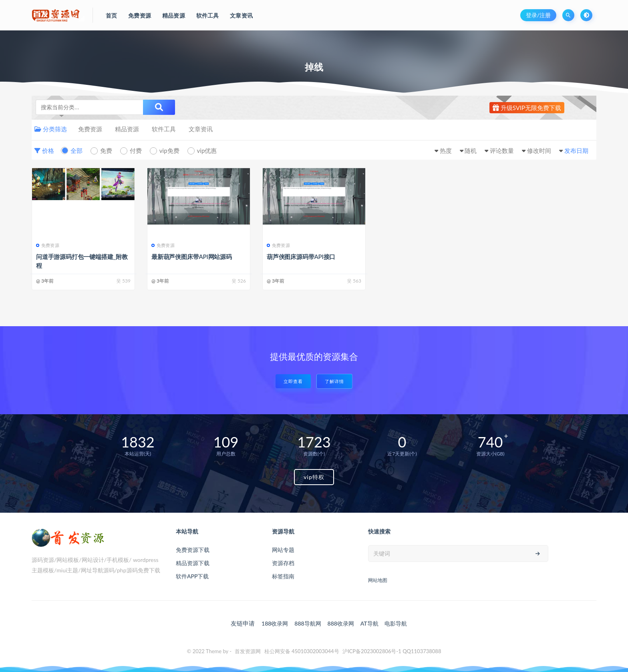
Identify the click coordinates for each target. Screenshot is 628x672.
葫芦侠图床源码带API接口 (301, 257)
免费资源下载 (193, 550)
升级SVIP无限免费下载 (527, 108)
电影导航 (396, 623)
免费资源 (90, 129)
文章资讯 (201, 129)
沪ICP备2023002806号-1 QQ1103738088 (392, 651)
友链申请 (243, 623)
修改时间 (539, 150)
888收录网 (341, 623)
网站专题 (283, 550)
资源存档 (283, 563)
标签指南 (283, 576)
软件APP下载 (192, 576)
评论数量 (502, 150)
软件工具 (164, 129)
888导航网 (308, 623)
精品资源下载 (193, 563)
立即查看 (293, 381)
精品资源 (127, 129)
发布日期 (576, 150)
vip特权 (314, 477)
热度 (446, 150)
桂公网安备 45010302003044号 (302, 651)
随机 (471, 150)
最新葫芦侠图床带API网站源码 (192, 257)
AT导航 (369, 623)
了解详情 (334, 381)
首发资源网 (248, 651)
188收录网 (275, 623)
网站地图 (378, 580)
